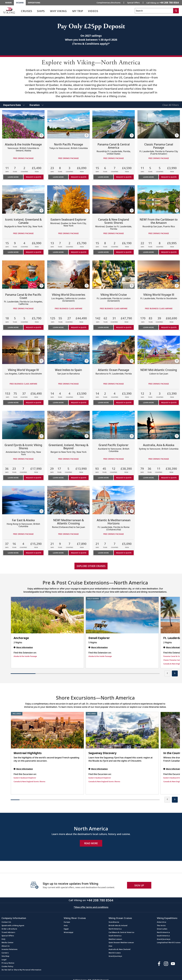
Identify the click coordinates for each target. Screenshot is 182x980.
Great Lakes (162, 929)
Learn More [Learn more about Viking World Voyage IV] (13, 403)
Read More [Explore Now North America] (91, 843)
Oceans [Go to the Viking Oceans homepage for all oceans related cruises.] (20, 3)
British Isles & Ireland (118, 925)
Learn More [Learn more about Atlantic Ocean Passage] (103, 403)
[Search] (176, 11)
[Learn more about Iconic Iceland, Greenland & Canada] (23, 199)
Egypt (66, 929)
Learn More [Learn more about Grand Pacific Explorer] (103, 478)
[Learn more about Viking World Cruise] (114, 275)
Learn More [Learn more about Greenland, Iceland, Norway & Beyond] (58, 478)
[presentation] (167, 673)
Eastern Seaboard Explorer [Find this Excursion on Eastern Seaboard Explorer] (25, 778)
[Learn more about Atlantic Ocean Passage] (114, 350)
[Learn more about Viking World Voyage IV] (23, 350)
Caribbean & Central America (121, 932)
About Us (6, 946)
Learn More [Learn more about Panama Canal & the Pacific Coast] (13, 327)
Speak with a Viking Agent (13, 925)
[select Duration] (36, 105)
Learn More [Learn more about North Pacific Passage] (58, 177)
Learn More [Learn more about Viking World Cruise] (103, 327)
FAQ (3, 939)
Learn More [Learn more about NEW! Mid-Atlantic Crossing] (148, 403)
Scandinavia (114, 922)
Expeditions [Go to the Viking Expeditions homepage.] (34, 3)
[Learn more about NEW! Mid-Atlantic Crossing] (159, 350)
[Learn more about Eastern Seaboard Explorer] (68, 199)
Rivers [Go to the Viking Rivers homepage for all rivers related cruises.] (9, 3)
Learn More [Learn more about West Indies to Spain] (58, 403)
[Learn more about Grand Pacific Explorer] (114, 425)
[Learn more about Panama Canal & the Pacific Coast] (23, 275)
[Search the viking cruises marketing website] (154, 11)
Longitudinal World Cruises (169, 942)
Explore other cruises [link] (91, 566)
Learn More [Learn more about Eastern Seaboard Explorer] (58, 252)
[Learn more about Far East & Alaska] (23, 500)
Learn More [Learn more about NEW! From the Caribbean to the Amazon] (148, 252)
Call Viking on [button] (163, 3)
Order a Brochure (9, 929)
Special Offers (8, 936)
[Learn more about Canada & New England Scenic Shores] (114, 199)
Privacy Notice (8, 963)
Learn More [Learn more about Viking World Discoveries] (58, 327)
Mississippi (69, 932)
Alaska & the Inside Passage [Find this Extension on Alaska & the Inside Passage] (25, 656)
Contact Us (6, 922)
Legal (4, 960)
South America (115, 936)
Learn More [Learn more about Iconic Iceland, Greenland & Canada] (13, 252)
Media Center (8, 942)
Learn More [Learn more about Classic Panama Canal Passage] (148, 177)
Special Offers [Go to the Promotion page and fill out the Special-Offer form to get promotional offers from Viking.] (133, 3)
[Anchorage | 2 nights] (47, 615)
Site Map (5, 956)
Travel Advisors (8, 932)
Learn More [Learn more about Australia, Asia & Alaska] (148, 478)
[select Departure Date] (14, 105)
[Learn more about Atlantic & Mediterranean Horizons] (114, 500)
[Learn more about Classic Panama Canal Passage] (159, 124)
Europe (67, 922)
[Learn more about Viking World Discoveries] (68, 275)
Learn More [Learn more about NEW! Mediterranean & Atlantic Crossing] (58, 553)
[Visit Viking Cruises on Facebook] (159, 964)
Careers (5, 953)
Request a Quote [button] (34, 177)
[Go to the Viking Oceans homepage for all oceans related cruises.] (9, 10)
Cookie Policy (7, 966)
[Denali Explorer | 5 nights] (122, 615)
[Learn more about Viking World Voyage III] (159, 275)
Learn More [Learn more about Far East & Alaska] (13, 553)
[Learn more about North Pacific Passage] (68, 124)
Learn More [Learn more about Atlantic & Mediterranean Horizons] (103, 553)
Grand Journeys (115, 956)
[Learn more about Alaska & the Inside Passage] (23, 124)
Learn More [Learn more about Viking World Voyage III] (148, 327)
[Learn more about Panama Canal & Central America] (114, 124)
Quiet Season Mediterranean (121, 942)
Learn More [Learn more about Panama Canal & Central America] (103, 177)
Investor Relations (10, 949)
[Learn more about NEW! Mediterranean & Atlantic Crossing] (68, 500)
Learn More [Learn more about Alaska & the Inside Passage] (13, 177)
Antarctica (162, 922)
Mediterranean (115, 939)
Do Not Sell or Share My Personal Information (21, 970)
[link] (27, 12)
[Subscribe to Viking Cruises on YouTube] (173, 964)
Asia (66, 925)
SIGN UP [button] (139, 885)
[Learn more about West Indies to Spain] (68, 350)
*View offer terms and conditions (91, 907)
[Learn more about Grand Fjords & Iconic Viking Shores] (23, 425)
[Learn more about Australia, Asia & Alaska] (159, 425)
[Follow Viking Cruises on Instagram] (166, 964)
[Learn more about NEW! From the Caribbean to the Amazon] (159, 199)
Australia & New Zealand (120, 949)
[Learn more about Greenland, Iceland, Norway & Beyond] (68, 425)
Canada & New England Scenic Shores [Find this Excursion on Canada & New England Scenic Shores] (29, 781)
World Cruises (115, 953)
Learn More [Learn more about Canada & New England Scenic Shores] (103, 252)
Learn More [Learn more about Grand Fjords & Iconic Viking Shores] (13, 478)
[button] (41, 135)
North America (115, 929)
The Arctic (161, 925)
